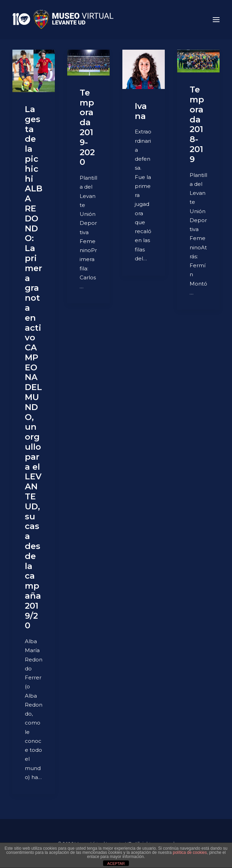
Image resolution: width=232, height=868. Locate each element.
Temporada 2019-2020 (87, 127)
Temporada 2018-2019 (197, 124)
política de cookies (190, 852)
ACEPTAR (116, 864)
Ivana (141, 111)
